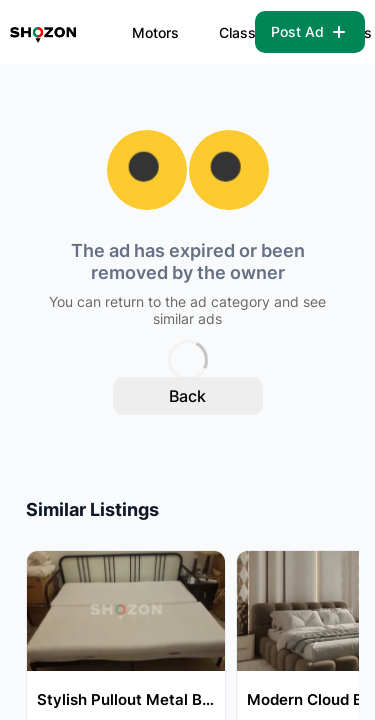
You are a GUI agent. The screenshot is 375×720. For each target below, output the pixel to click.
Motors (155, 32)
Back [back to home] (187, 396)
